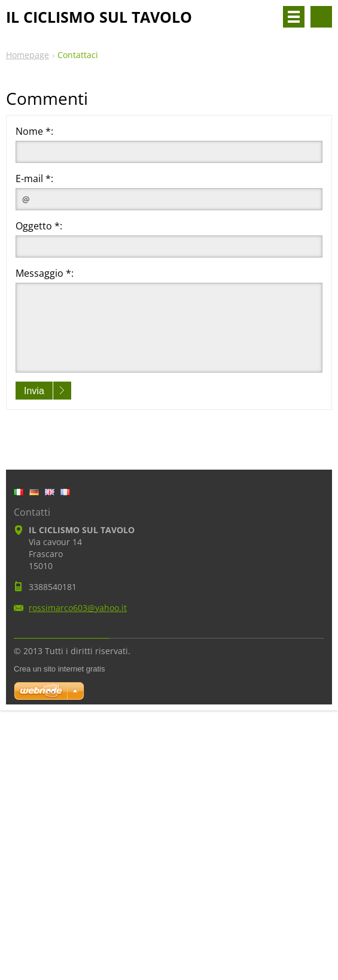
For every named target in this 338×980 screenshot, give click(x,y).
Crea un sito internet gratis (59, 669)
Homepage (28, 55)
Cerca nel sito (321, 17)
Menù (294, 17)
